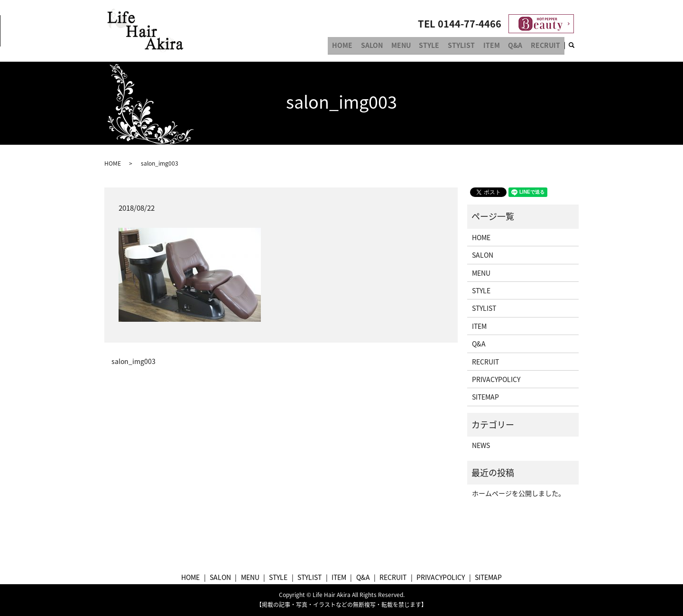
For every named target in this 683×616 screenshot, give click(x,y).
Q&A (519, 47)
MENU (414, 47)
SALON (388, 47)
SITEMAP (485, 397)
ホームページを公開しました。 (518, 493)
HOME (361, 47)
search (577, 47)
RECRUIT (547, 47)
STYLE (440, 47)
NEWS (481, 445)
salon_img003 (134, 361)
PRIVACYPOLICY (496, 379)
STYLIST (470, 47)
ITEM (498, 47)
